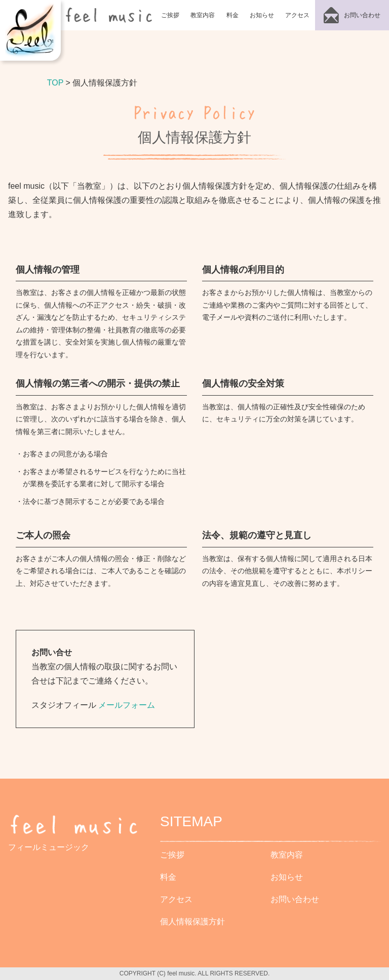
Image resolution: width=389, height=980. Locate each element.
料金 (232, 15)
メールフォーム (127, 705)
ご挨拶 (170, 15)
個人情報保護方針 (192, 922)
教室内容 (203, 15)
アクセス (297, 15)
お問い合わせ (295, 899)
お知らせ (262, 15)
